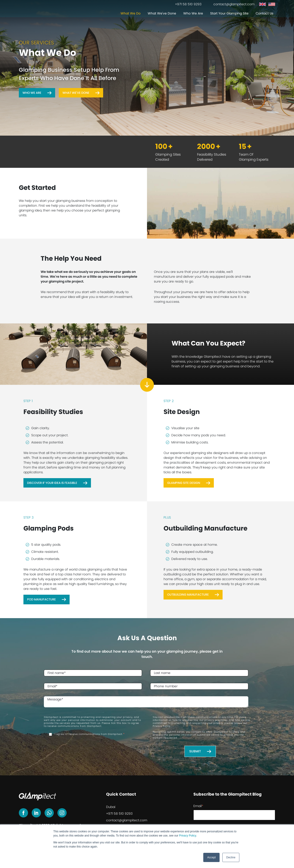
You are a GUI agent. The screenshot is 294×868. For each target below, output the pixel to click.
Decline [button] (231, 857)
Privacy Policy (187, 836)
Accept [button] (211, 857)
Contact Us (264, 14)
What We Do (131, 14)
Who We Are (193, 14)
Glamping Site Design (184, 483)
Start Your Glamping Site (229, 14)
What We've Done (162, 14)
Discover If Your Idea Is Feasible (52, 483)
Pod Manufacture (41, 599)
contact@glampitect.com (127, 820)
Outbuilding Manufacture (188, 595)
